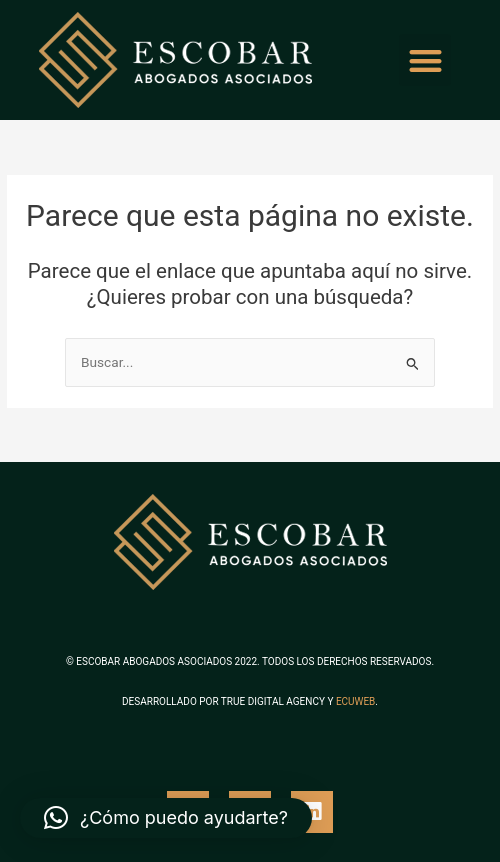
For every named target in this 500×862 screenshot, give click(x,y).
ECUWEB (355, 701)
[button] (425, 60)
